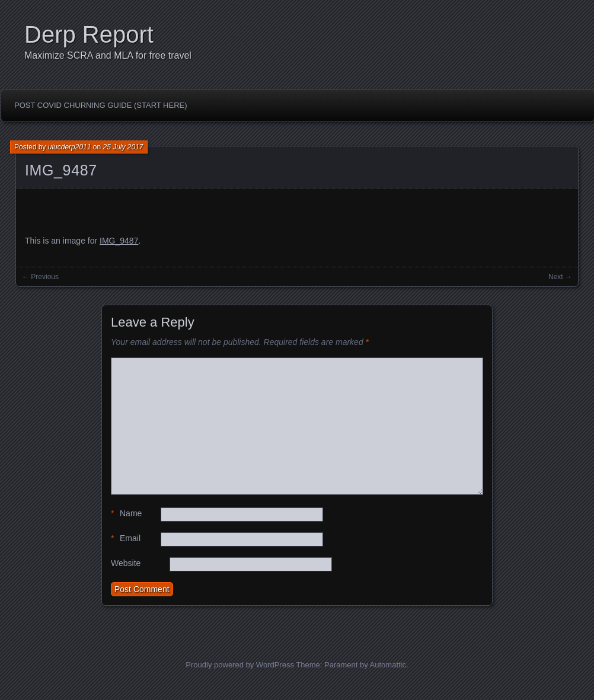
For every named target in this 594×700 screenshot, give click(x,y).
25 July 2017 (123, 147)
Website (126, 563)
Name (126, 514)
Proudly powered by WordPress (240, 665)
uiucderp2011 (70, 147)
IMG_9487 (61, 170)
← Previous (40, 277)
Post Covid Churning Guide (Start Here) (101, 105)
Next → (560, 277)
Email (126, 538)
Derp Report (89, 34)
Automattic (388, 665)
